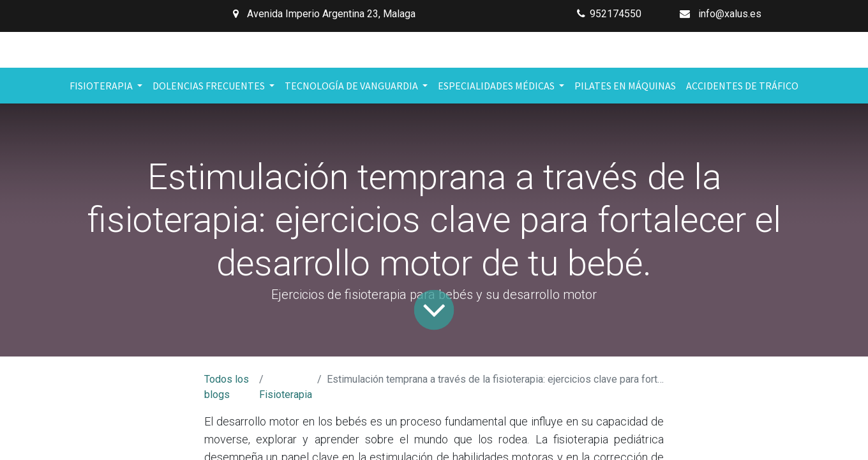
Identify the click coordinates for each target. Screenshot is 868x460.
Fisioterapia (286, 395)
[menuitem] (625, 86)
